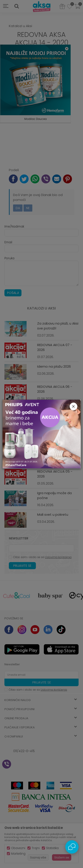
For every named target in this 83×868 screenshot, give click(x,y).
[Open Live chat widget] (72, 847)
